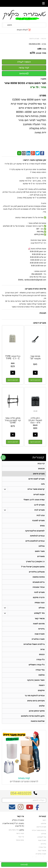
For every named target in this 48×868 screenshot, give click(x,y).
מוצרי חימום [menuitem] (40, 553)
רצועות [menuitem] (42, 691)
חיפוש (10, 25)
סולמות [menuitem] (42, 680)
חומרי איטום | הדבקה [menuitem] (36, 686)
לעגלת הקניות (22, 30)
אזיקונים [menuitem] (41, 696)
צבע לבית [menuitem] (41, 517)
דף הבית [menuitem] (41, 464)
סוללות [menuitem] (42, 548)
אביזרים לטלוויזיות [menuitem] (37, 538)
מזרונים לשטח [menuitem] (39, 628)
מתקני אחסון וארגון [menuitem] (37, 717)
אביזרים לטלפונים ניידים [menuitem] (35, 543)
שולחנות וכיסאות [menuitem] (38, 728)
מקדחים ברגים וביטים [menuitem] (36, 707)
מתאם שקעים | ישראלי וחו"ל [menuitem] (33, 569)
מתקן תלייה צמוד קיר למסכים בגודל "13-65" (13, 420)
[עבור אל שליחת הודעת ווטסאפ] (3, 457)
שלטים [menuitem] (42, 712)
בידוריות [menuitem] (41, 633)
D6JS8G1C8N (35, 44)
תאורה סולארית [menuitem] (38, 643)
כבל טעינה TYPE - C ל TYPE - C (13, 357)
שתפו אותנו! (20, 847)
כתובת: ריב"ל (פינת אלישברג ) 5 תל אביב (13, 831)
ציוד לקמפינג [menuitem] (39, 617)
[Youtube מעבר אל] (30, 815)
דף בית (44, 39)
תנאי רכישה (20, 840)
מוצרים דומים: (39, 323)
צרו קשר (20, 823)
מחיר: (42, 49)
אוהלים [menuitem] (42, 611)
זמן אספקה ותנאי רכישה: (34, 160)
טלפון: (22, 837)
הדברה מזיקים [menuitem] (39, 601)
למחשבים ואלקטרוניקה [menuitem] (35, 532)
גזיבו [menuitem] (43, 485)
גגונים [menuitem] (42, 527)
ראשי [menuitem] (44, 827)
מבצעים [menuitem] (41, 469)
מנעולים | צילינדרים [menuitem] (37, 575)
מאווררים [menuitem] (41, 559)
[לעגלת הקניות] (24, 30)
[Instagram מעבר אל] (21, 815)
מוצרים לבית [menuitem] (39, 511)
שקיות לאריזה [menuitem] (39, 495)
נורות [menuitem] (42, 654)
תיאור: (43, 79)
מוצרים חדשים (34, 39)
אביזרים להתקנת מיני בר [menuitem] (35, 701)
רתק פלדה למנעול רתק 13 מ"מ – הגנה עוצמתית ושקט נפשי (35, 423)
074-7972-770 (14, 837)
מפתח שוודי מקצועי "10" (35, 357)
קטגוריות (38, 457)
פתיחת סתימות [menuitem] (39, 580)
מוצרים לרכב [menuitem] (39, 506)
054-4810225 (21, 800)
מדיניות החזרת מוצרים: (35, 289)
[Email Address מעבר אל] (12, 815)
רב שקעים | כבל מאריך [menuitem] (35, 564)
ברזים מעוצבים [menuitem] (39, 585)
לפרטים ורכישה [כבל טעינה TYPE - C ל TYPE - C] (13, 380)
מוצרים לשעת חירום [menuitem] (37, 479)
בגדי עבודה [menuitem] (40, 675)
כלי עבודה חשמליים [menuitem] (37, 670)
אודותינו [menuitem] (44, 830)
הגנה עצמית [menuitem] (40, 606)
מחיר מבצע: (41, 53)
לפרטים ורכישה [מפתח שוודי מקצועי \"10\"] (35, 380)
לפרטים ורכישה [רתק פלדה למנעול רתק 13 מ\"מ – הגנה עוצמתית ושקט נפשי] (35, 442)
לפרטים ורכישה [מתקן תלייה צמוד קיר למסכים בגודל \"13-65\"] (13, 442)
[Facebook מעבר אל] (37, 815)
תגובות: (43, 313)
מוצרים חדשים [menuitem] (39, 474)
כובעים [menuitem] (42, 659)
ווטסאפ (24, 73)
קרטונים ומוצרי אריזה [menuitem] (36, 490)
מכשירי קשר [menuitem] (40, 622)
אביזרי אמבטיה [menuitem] (39, 590)
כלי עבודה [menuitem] (40, 664)
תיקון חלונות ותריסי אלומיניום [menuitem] (33, 722)
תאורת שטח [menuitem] (40, 638)
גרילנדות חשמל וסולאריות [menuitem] (34, 649)
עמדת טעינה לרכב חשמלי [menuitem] (34, 501)
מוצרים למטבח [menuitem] (38, 522)
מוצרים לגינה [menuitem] (39, 596)
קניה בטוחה (24, 785)
